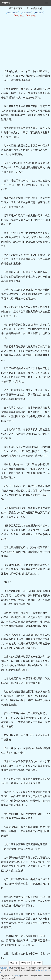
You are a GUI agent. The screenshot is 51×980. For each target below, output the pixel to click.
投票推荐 (39, 12)
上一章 (14, 963)
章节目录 (25, 963)
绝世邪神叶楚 (12, 12)
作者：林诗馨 (26, 12)
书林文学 (6, 3)
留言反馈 (31, 16)
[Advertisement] (25, 44)
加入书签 (19, 16)
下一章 (37, 963)
